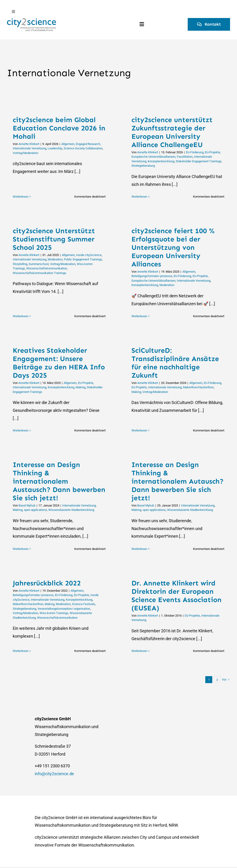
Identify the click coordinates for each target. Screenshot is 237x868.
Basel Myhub (27, 505)
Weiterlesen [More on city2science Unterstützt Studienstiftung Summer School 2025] (21, 316)
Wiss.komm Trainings (54, 613)
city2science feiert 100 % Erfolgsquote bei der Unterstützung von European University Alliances (173, 247)
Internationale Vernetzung (30, 148)
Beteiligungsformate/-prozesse (152, 276)
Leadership (55, 148)
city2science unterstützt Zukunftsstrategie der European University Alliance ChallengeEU (172, 132)
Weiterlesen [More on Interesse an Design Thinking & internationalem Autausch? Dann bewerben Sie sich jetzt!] (139, 549)
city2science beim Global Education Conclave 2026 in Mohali (59, 128)
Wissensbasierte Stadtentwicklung (71, 510)
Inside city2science (89, 255)
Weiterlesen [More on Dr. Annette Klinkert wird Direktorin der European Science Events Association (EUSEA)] (139, 651)
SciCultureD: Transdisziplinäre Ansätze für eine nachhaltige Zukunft (175, 363)
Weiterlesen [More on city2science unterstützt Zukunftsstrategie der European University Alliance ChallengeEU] (139, 197)
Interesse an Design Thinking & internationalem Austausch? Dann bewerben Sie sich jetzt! (59, 481)
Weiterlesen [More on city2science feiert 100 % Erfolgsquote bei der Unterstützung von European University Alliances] (139, 316)
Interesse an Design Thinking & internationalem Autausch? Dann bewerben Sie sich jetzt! (178, 481)
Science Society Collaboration (83, 148)
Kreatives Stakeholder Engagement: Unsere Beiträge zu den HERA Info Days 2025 (59, 363)
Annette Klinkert (29, 144)
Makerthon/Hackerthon (198, 387)
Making (81, 387)
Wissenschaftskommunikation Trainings (39, 273)
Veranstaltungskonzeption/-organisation (64, 609)
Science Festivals (84, 604)
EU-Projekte (212, 152)
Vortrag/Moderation (25, 153)
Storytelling (20, 264)
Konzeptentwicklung (161, 161)
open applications (35, 510)
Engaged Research (88, 144)
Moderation (55, 259)
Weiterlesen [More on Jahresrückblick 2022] (21, 651)
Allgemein (68, 144)
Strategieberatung (143, 166)
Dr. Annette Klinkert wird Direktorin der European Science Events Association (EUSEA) (176, 596)
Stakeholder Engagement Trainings (199, 161)
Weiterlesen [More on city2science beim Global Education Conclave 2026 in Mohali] (21, 197)
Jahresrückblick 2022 (47, 583)
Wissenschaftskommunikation (47, 268)
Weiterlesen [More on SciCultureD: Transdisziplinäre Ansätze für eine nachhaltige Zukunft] (139, 430)
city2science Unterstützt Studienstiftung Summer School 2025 (54, 239)
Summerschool (39, 264)
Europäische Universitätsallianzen (153, 157)
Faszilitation (185, 157)
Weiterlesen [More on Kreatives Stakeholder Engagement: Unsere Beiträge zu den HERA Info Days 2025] (21, 430)
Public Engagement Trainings (83, 259)
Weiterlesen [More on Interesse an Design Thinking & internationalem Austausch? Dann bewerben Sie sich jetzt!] (21, 549)
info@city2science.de (54, 774)
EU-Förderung (195, 152)
